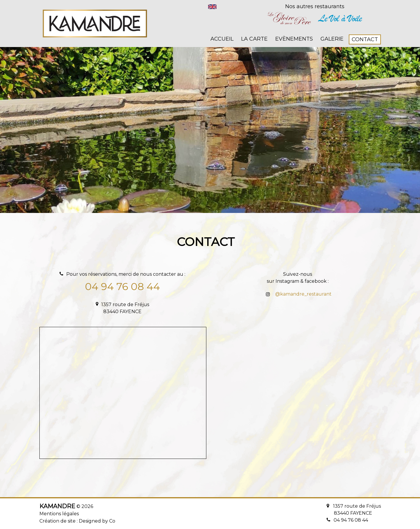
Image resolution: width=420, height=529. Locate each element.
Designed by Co (97, 521)
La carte (254, 39)
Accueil (222, 39)
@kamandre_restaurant (303, 294)
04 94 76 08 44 (122, 287)
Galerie (332, 39)
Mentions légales (59, 514)
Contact (365, 39)
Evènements (294, 39)
